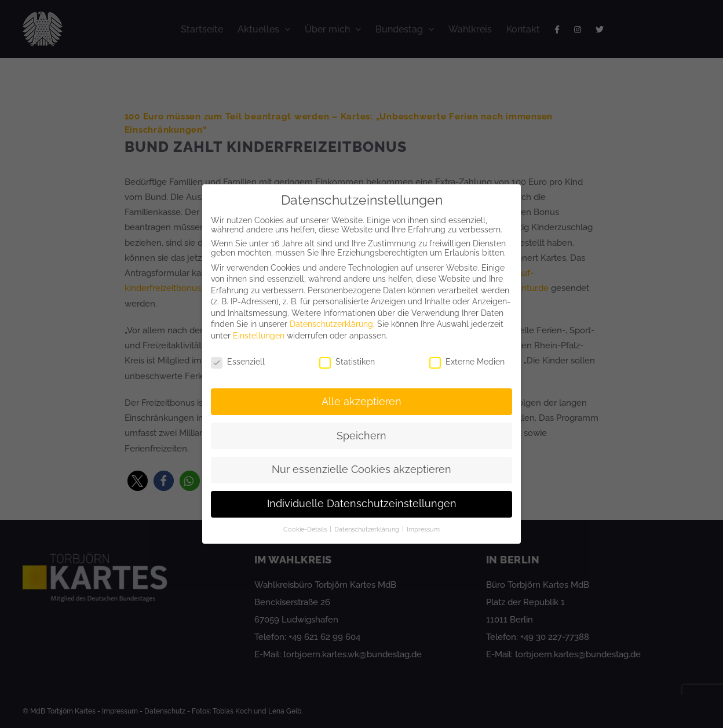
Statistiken (347, 362)
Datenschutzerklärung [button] (368, 529)
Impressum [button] (423, 529)
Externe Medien (467, 362)
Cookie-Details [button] (306, 529)
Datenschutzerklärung (331, 324)
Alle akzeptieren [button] (362, 402)
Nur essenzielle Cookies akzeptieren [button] (362, 469)
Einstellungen (259, 336)
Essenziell (238, 362)
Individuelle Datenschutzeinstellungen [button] (362, 504)
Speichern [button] (362, 436)
